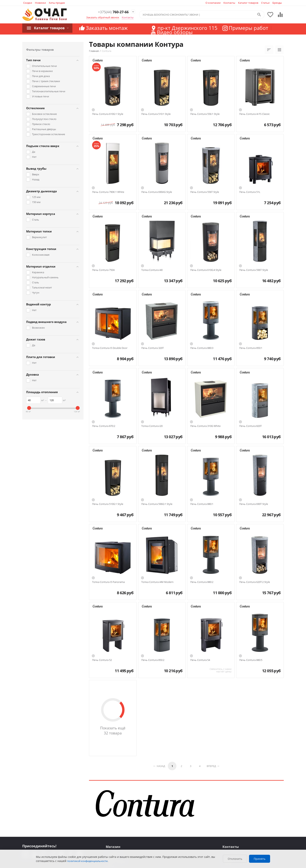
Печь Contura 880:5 (251, 660)
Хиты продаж (57, 3)
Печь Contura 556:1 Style (205, 114)
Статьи (265, 3)
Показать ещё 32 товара (113, 731)
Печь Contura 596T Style (254, 270)
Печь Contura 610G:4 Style (206, 270)
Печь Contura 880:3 (202, 348)
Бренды (277, 3)
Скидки (28, 3)
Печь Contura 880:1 (202, 504)
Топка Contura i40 (152, 270)
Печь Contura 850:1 (251, 348)
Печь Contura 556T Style (205, 192)
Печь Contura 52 (102, 660)
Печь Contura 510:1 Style (156, 114)
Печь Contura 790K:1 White (108, 192)
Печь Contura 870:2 (104, 426)
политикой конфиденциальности (87, 861)
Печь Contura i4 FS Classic (254, 114)
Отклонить (235, 859)
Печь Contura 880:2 (202, 582)
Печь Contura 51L (250, 192)
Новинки (40, 3)
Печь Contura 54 (200, 660)
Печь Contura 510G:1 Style (108, 504)
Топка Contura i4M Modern (157, 582)
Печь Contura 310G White (205, 426)
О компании (213, 3)
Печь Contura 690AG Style (157, 192)
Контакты (229, 3)
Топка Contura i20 (152, 426)
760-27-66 (110, 12)
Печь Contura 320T (153, 348)
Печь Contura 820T (250, 426)
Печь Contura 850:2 (153, 660)
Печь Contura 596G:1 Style (157, 504)
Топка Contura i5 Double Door (110, 348)
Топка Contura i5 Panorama (108, 582)
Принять (260, 859)
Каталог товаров (248, 3)
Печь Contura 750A (103, 270)
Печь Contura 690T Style (254, 504)
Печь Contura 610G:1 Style (108, 114)
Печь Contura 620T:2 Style (255, 582)
